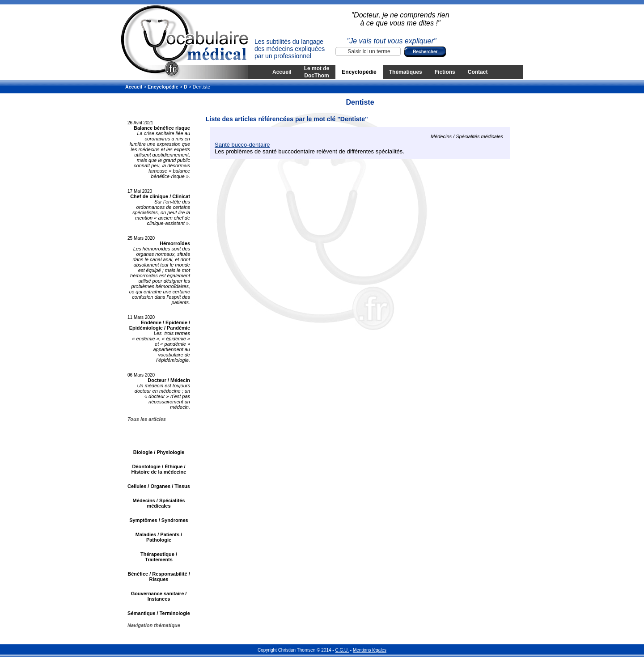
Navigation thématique (154, 625)
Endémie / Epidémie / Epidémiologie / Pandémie (160, 325)
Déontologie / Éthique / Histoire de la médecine (159, 469)
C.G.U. (342, 650)
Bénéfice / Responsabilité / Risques (159, 576)
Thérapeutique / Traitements (159, 557)
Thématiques (406, 72)
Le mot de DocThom (317, 72)
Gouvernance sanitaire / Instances (159, 596)
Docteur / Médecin (169, 380)
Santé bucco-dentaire (242, 145)
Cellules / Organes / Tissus (159, 486)
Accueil (282, 72)
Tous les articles (147, 419)
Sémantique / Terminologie (159, 613)
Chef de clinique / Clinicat (160, 196)
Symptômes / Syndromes (159, 520)
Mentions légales (370, 650)
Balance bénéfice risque (162, 128)
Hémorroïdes (175, 243)
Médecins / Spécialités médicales (159, 503)
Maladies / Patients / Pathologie (159, 537)
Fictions (445, 72)
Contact (478, 72)
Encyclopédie (359, 72)
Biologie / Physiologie (159, 452)
